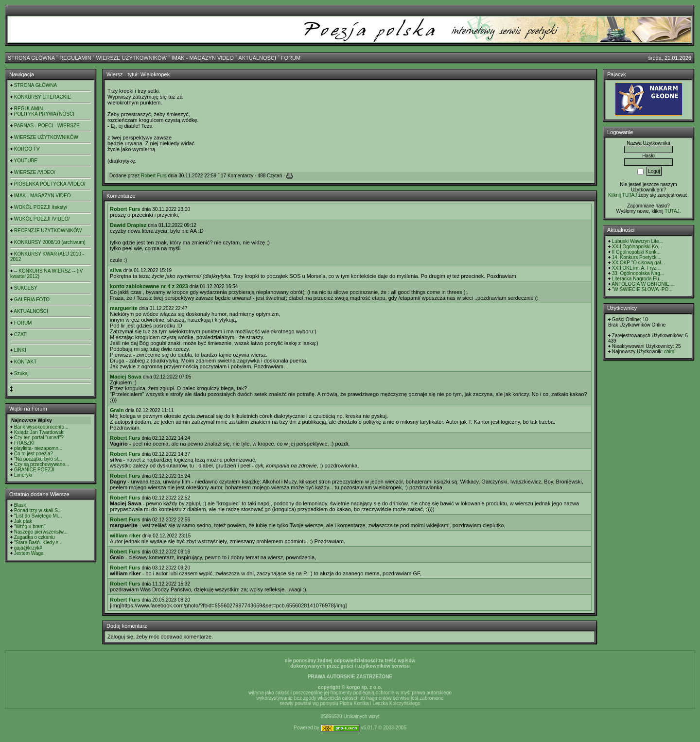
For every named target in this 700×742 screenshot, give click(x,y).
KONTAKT (25, 362)
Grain (117, 410)
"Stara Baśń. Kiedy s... (38, 543)
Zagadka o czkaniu (35, 537)
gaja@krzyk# (28, 548)
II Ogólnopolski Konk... (636, 252)
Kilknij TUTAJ (622, 195)
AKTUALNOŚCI (257, 58)
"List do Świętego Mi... (38, 516)
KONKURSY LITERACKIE (43, 97)
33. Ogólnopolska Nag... (638, 273)
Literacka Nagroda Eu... (638, 279)
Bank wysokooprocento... (41, 427)
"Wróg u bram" (30, 526)
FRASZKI (24, 443)
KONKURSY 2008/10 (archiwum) (50, 242)
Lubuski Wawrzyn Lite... (638, 241)
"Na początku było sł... (38, 459)
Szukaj (21, 373)
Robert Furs (154, 176)
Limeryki (23, 475)
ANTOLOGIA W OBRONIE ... (643, 284)
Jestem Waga (29, 553)
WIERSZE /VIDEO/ (35, 172)
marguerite (124, 308)
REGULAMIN (75, 58)
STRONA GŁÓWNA (31, 58)
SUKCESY (26, 288)
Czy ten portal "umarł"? (39, 438)
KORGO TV (27, 149)
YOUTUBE (26, 161)
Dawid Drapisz (128, 225)
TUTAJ (672, 211)
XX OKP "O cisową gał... (639, 263)
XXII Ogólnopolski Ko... (637, 247)
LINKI (20, 350)
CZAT (20, 335)
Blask (20, 505)
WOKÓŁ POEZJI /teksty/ (41, 207)
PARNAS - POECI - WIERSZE (47, 126)
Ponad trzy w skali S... (38, 510)
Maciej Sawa (126, 377)
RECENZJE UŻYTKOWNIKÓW (48, 231)
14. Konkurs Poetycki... (637, 257)
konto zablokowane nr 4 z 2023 (149, 286)
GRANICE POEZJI (34, 470)
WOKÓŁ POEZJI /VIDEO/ (42, 219)
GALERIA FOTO (32, 300)
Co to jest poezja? (34, 454)
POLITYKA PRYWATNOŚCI (44, 114)
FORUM (291, 58)
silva (116, 270)
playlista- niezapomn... (38, 448)
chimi (670, 352)
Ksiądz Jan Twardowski (39, 432)
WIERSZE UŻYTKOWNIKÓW (131, 58)
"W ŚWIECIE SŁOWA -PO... (642, 289)
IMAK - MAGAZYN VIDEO (203, 58)
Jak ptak (23, 521)
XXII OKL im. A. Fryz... (636, 268)
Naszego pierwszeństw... (41, 532)
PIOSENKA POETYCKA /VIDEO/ (50, 184)
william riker (125, 535)
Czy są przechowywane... (42, 464)
